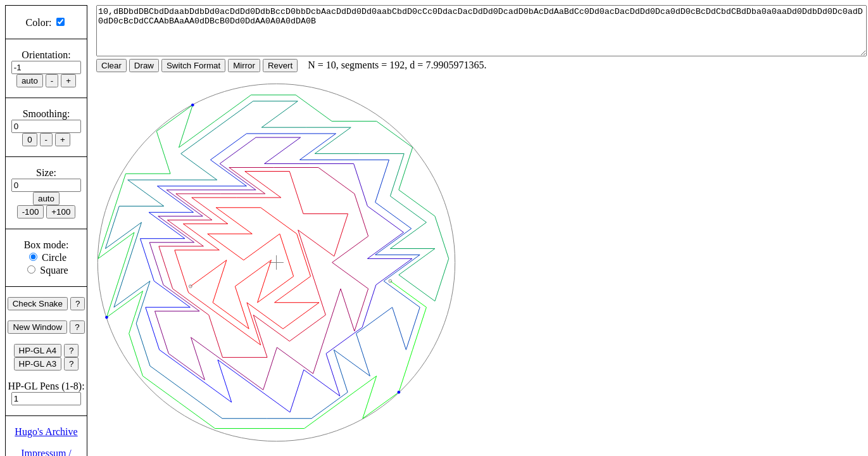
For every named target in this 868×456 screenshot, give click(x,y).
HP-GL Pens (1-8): (46, 386)
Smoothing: (47, 114)
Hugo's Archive (46, 432)
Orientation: (46, 55)
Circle (54, 257)
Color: (39, 22)
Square (54, 270)
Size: (46, 173)
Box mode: (47, 245)
